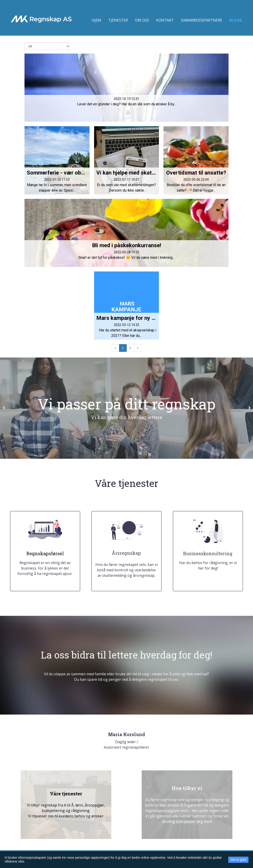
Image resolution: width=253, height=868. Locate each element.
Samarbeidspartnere (202, 20)
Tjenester (118, 20)
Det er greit (238, 860)
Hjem (96, 20)
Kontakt (165, 20)
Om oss (142, 20)
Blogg (236, 20)
